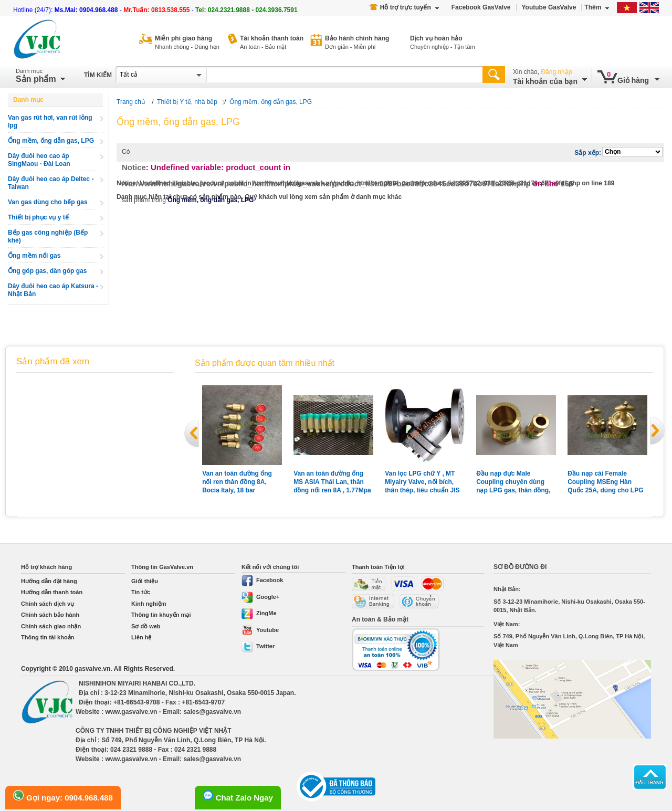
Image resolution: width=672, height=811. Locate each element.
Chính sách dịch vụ (48, 604)
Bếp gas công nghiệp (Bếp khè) (48, 236)
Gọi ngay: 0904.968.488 (63, 796)
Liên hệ (141, 637)
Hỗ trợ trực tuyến (404, 7)
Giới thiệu (145, 581)
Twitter (258, 646)
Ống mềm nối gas (34, 256)
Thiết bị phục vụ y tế (38, 217)
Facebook (262, 580)
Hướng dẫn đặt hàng (49, 581)
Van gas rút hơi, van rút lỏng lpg (50, 122)
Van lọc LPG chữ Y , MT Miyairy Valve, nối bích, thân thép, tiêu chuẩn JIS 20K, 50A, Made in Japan (422, 482)
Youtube (260, 630)
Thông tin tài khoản (48, 637)
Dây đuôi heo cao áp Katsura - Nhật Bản (53, 290)
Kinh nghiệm (149, 604)
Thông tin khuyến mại (161, 615)
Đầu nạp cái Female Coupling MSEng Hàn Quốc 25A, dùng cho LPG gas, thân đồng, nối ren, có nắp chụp (607, 482)
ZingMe (259, 613)
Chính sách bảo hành (50, 615)
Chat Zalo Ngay (238, 796)
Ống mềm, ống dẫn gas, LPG (51, 141)
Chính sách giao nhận (51, 626)
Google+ (260, 597)
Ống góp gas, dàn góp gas (47, 271)
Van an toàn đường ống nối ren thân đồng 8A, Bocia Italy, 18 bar (237, 482)
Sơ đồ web (146, 626)
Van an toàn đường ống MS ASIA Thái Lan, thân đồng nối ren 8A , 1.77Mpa (332, 482)
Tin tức (141, 592)
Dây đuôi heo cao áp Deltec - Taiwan (51, 183)
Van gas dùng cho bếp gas (48, 202)
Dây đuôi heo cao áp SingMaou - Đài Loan (39, 160)
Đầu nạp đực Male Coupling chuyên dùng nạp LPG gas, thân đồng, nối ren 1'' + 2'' (513, 482)
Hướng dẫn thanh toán (52, 592)
